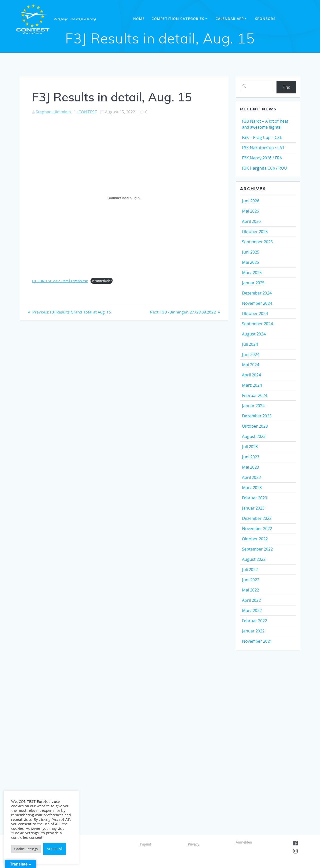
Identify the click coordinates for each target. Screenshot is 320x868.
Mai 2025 (250, 262)
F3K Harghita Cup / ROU (264, 168)
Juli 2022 (250, 570)
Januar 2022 (253, 631)
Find (286, 87)
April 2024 (251, 375)
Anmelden (244, 842)
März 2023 (252, 488)
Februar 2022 (254, 621)
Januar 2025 (253, 283)
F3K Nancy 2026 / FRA (262, 158)
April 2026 (251, 221)
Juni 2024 (251, 354)
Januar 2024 (253, 406)
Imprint (145, 844)
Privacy (193, 844)
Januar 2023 (253, 508)
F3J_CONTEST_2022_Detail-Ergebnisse (60, 281)
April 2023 (251, 477)
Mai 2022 (250, 590)
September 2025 (257, 242)
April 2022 (251, 600)
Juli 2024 (250, 344)
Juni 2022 (251, 580)
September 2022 (257, 549)
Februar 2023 (254, 498)
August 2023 (254, 436)
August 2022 (254, 559)
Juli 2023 (250, 447)
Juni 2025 (251, 252)
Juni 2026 (251, 201)
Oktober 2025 (255, 232)
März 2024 (252, 385)
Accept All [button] (55, 849)
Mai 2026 (250, 211)
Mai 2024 (250, 365)
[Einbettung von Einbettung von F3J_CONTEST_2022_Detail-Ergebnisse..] (124, 198)
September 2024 (257, 324)
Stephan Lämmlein (53, 112)
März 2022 (252, 610)
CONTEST (88, 112)
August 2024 (254, 334)
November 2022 (257, 529)
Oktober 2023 (255, 426)
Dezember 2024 (257, 293)
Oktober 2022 (255, 539)
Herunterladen (102, 281)
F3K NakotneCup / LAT (263, 148)
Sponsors (265, 19)
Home (139, 19)
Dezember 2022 (257, 518)
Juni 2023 (251, 457)
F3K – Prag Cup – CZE (262, 137)
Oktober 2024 (255, 313)
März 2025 (252, 273)
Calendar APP (230, 19)
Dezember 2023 (257, 416)
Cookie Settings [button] (26, 849)
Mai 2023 (250, 467)
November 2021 (257, 641)
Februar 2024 (254, 395)
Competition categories (178, 19)
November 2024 (257, 303)
